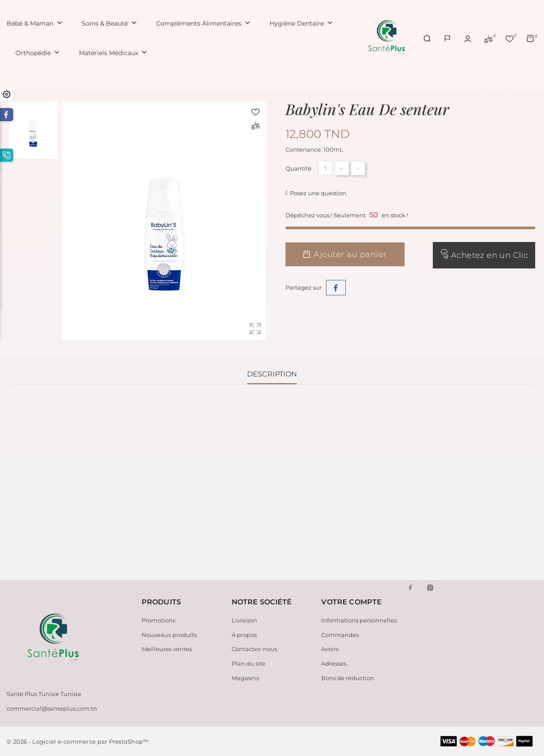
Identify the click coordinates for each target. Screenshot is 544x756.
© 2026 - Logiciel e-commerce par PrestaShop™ (78, 741)
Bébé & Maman (35, 24)
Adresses (334, 663)
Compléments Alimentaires (204, 24)
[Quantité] (325, 168)
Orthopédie (38, 53)
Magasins (245, 678)
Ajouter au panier (345, 254)
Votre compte (351, 602)
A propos (244, 634)
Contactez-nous (254, 649)
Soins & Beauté (110, 24)
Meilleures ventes (167, 649)
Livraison (244, 620)
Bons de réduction (348, 678)
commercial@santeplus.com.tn (52, 708)
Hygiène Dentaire (302, 24)
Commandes (340, 634)
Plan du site (249, 663)
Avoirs (330, 649)
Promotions (158, 620)
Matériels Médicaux (114, 53)
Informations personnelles (359, 620)
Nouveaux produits (169, 634)
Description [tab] (272, 374)
